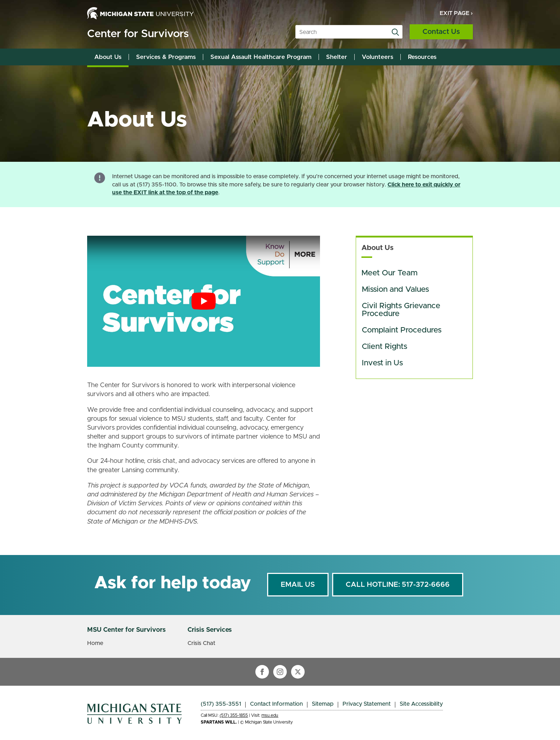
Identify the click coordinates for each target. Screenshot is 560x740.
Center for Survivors (138, 34)
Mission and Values (395, 290)
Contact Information (276, 704)
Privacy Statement (367, 704)
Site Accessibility (421, 704)
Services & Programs (166, 57)
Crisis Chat (201, 643)
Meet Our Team (389, 273)
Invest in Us (382, 363)
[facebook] (262, 672)
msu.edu (270, 715)
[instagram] (280, 672)
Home (95, 643)
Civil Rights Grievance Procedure (402, 310)
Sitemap (323, 704)
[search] (395, 32)
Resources (422, 57)
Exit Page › (456, 13)
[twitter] (298, 672)
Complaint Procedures (402, 330)
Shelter (337, 57)
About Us (108, 57)
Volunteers (377, 57)
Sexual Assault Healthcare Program (261, 57)
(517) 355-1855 (234, 715)
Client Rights (384, 347)
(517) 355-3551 (221, 704)
